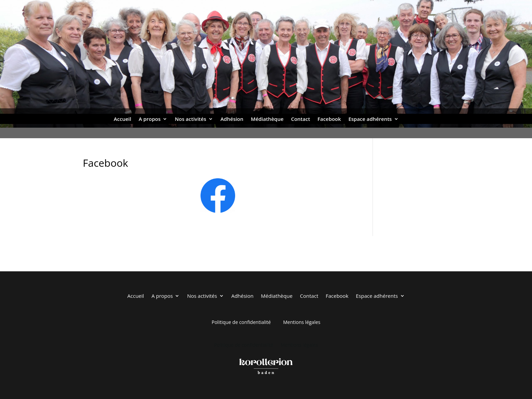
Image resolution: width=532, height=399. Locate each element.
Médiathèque (267, 119)
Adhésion (232, 119)
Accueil (122, 119)
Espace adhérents (370, 119)
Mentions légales (302, 322)
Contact (301, 119)
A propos (150, 119)
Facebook (329, 119)
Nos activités (190, 119)
